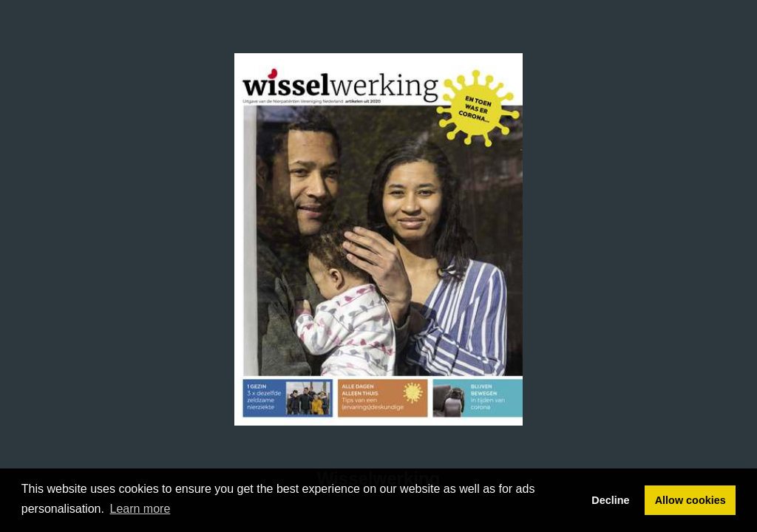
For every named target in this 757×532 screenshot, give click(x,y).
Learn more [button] (140, 509)
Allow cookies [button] (690, 500)
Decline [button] (610, 500)
